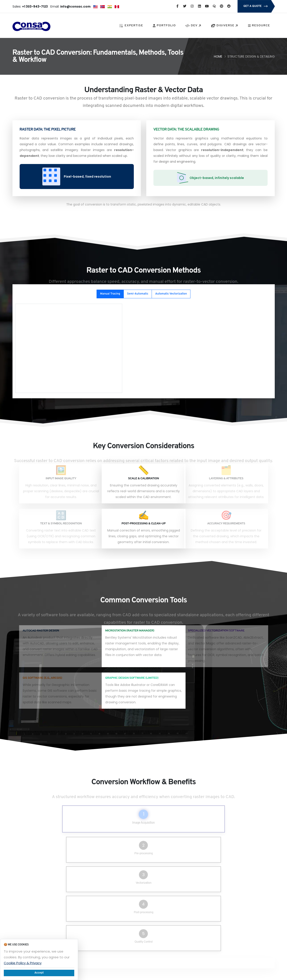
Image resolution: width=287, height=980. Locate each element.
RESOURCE (259, 26)
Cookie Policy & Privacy (23, 963)
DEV (194, 26)
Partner (107, 933)
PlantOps (108, 939)
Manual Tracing (110, 294)
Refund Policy (186, 917)
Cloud (106, 928)
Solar (142, 928)
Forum (106, 912)
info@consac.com (230, 917)
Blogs (143, 917)
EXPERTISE (131, 26)
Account (145, 933)
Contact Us (109, 950)
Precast (144, 923)
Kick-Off (144, 950)
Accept (39, 973)
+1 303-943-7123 (228, 907)
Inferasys (145, 939)
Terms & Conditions (190, 928)
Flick (142, 907)
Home (218, 57)
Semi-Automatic (138, 294)
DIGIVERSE (225, 26)
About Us (108, 944)
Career (144, 912)
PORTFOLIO (164, 26)
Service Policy (186, 923)
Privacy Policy (186, 912)
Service (107, 907)
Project (107, 923)
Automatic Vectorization (171, 294)
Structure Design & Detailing (251, 57)
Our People (184, 907)
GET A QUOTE (256, 6)
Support (107, 917)
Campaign (147, 944)
